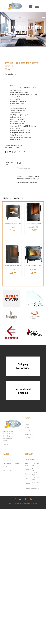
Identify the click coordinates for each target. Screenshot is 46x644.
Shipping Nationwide (23, 366)
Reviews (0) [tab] (10, 163)
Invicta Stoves (19, 145)
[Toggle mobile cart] (30, 6)
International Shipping (23, 391)
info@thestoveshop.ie (32, 488)
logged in (28, 183)
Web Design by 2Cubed (30, 503)
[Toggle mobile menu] (37, 6)
